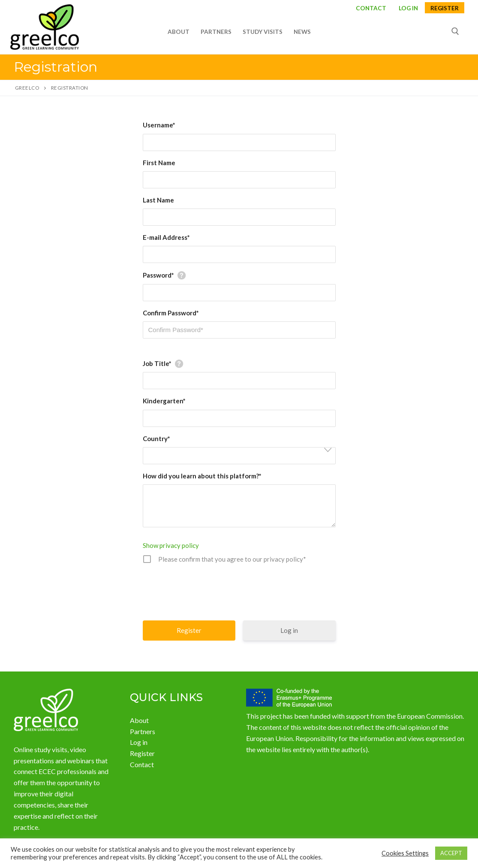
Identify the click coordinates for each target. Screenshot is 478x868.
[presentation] (240, 591)
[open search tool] (455, 31)
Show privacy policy (171, 545)
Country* (156, 439)
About (139, 720)
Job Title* (157, 363)
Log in (289, 630)
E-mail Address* (166, 237)
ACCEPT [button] (451, 853)
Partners (143, 731)
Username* (159, 125)
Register (445, 9)
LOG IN (408, 9)
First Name (159, 163)
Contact (371, 9)
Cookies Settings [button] (405, 853)
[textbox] (242, 456)
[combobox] (239, 456)
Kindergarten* (164, 401)
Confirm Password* (171, 313)
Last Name (158, 200)
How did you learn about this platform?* (202, 476)
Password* (158, 275)
